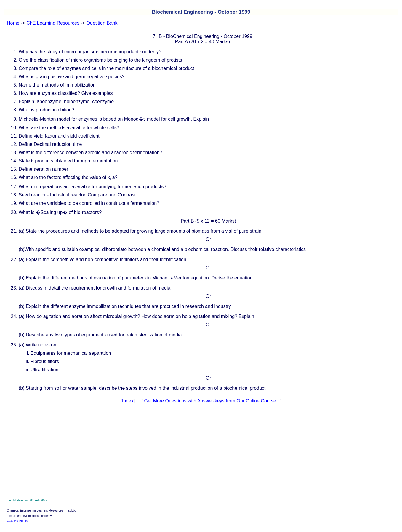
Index (128, 401)
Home (13, 23)
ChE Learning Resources (53, 23)
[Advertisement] (201, 450)
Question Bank (102, 23)
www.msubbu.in (17, 521)
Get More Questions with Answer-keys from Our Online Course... (211, 401)
